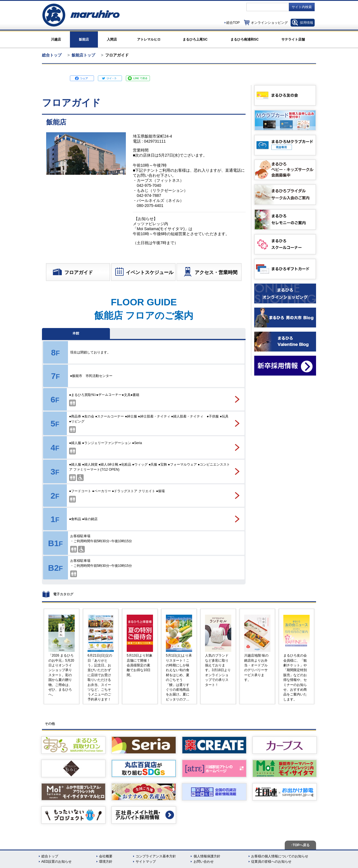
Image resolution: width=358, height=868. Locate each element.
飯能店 (84, 39)
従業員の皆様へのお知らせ (271, 862)
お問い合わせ (204, 862)
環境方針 (106, 862)
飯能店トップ (83, 55)
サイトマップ (146, 862)
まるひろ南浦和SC (245, 39)
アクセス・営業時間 (210, 273)
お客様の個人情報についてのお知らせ (280, 856)
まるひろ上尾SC (195, 39)
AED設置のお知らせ (57, 862)
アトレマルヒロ (149, 39)
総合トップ (52, 55)
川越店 (56, 39)
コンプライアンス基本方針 (156, 856)
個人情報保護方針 (207, 856)
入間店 (112, 39)
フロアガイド (72, 273)
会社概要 (106, 856)
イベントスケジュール (144, 273)
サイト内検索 (302, 7)
